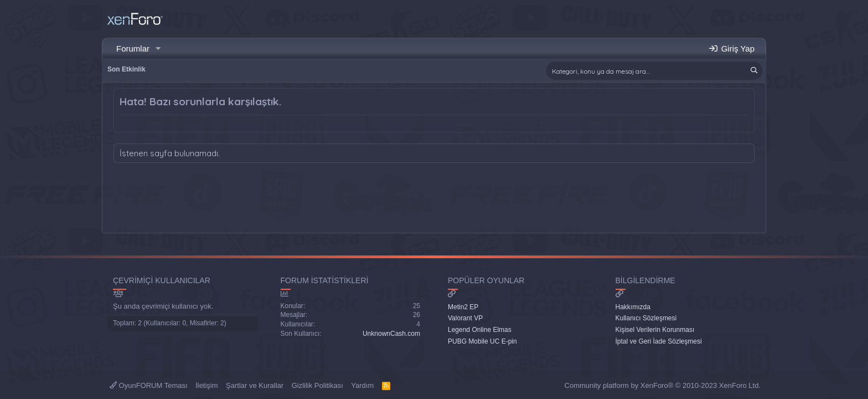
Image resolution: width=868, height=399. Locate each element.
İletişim (206, 385)
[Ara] (654, 71)
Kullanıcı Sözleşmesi (646, 318)
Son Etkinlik (126, 69)
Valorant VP (465, 318)
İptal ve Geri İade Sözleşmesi (659, 341)
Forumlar (133, 48)
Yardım (362, 385)
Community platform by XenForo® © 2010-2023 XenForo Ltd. (663, 385)
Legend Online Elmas (480, 330)
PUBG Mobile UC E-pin (482, 341)
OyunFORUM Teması (149, 385)
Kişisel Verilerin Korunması (655, 330)
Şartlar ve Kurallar (255, 385)
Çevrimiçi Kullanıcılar (162, 280)
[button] (158, 48)
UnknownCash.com (391, 334)
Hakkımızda (633, 307)
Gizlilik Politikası (317, 385)
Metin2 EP (463, 307)
